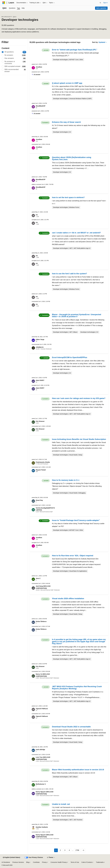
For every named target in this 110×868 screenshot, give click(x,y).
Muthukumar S (41, 784)
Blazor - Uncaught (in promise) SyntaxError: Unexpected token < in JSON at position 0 (77, 316)
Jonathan (39, 67)
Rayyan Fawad (41, 470)
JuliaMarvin (40, 347)
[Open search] (100, 3)
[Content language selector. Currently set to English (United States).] (11, 857)
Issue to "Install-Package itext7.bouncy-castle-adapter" (76, 520)
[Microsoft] (4, 3)
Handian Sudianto (42, 827)
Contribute (36, 862)
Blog (28, 862)
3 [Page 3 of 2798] (65, 850)
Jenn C (38, 578)
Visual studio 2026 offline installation (68, 599)
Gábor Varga (40, 339)
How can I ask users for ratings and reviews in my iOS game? (79, 398)
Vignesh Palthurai (42, 709)
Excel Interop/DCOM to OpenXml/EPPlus (70, 357)
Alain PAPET (40, 380)
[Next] (83, 850)
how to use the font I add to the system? (69, 274)
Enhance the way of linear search (66, 122)
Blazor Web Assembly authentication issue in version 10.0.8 (78, 770)
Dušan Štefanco (41, 621)
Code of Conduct (87, 862)
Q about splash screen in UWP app (67, 83)
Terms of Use (75, 862)
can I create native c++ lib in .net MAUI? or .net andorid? (76, 233)
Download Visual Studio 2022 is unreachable (71, 727)
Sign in (105, 3)
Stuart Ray (39, 500)
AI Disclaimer (6, 862)
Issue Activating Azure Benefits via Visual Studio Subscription (79, 439)
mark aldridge (40, 750)
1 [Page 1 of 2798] (56, 850)
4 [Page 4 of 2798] (69, 850)
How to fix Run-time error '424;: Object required (73, 556)
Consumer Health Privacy (59, 862)
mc (37, 215)
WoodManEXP (41, 106)
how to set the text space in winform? (68, 197)
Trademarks (100, 862)
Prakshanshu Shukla (43, 462)
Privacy (44, 862)
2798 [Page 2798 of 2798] (77, 850)
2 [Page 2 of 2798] (60, 850)
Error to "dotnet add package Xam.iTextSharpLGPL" (75, 50)
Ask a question (101, 8)
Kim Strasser (40, 421)
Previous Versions (18, 862)
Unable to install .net (61, 804)
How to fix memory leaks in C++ (66, 480)
